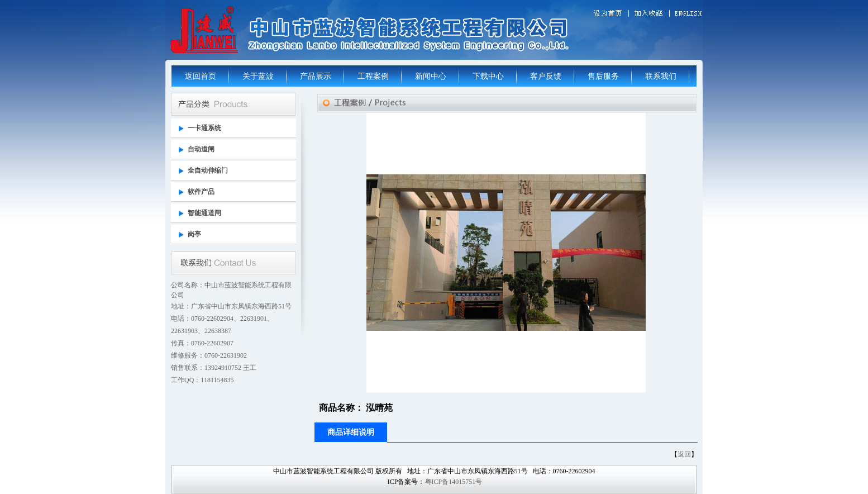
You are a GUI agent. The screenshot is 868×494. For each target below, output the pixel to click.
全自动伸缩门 (208, 170)
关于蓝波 (258, 76)
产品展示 (316, 76)
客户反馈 (546, 76)
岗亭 (194, 234)
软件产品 (201, 192)
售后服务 (603, 76)
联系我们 (661, 76)
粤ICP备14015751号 (454, 482)
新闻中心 (431, 76)
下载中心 (488, 76)
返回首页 (201, 76)
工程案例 (373, 76)
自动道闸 (201, 149)
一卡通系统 (204, 128)
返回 (684, 454)
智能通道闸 (204, 213)
